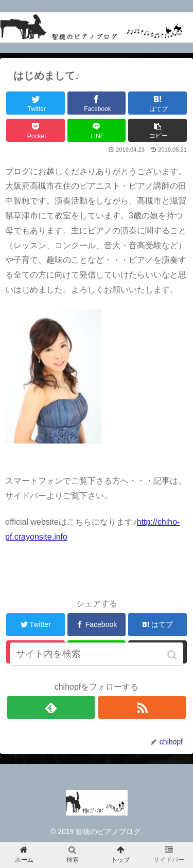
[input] (97, 654)
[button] (173, 655)
